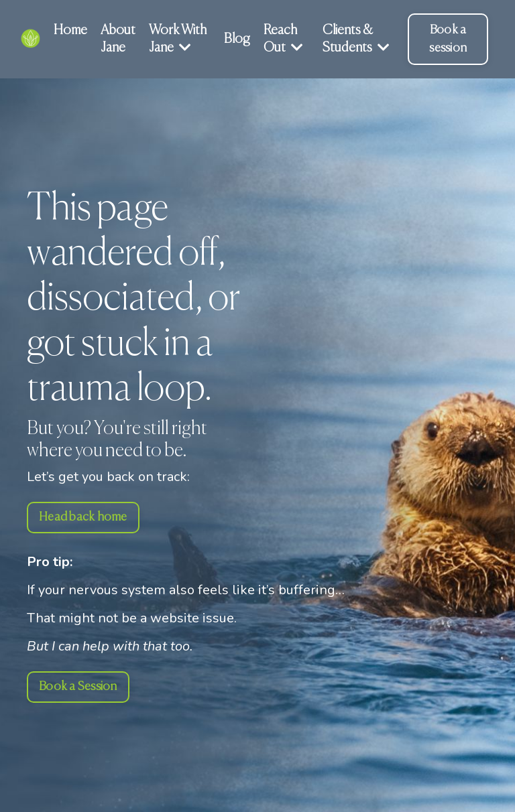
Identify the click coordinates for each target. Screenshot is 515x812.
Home (70, 30)
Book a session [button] (448, 39)
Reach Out (283, 39)
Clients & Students (356, 39)
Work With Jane (178, 39)
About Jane (118, 39)
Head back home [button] (83, 517)
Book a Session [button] (78, 687)
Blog (237, 39)
